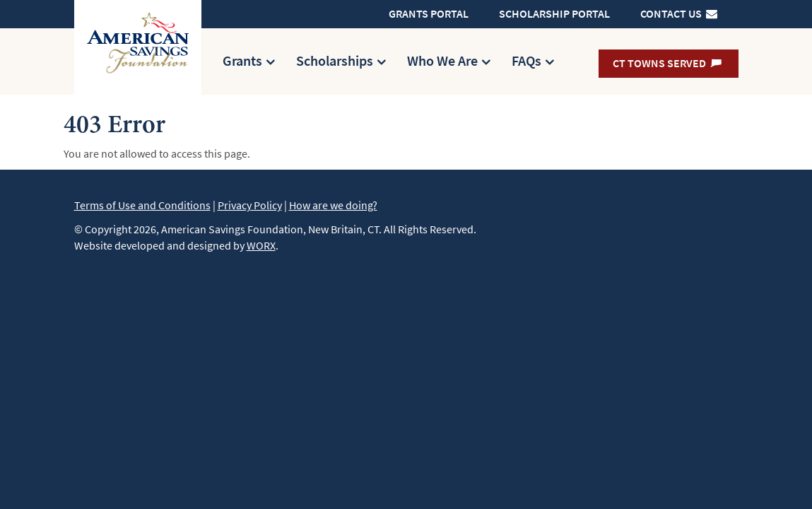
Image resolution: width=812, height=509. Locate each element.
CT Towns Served (668, 63)
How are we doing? (333, 205)
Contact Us (680, 14)
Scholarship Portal (554, 14)
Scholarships (335, 61)
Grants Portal (429, 14)
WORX (261, 246)
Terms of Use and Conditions (142, 205)
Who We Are (442, 61)
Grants (242, 61)
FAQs (526, 61)
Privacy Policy (250, 205)
